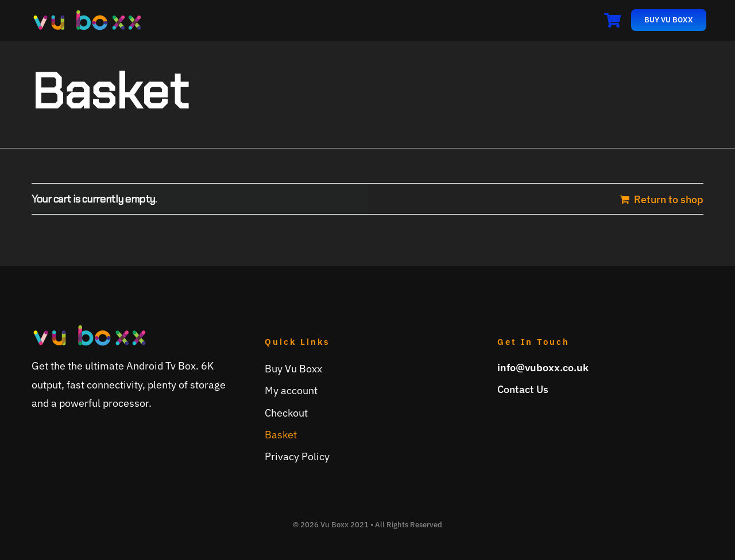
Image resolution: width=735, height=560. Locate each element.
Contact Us (523, 389)
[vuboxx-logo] (87, 14)
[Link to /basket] (612, 20)
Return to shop (669, 199)
